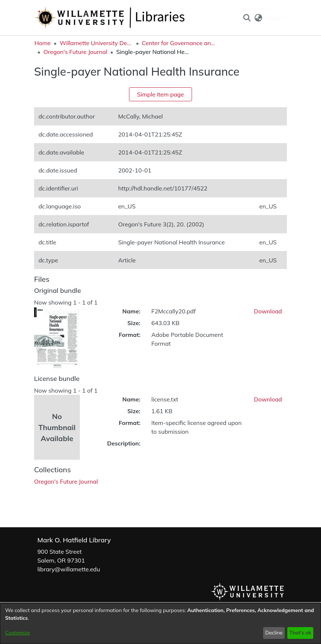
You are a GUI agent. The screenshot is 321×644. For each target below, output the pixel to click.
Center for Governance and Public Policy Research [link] (178, 43)
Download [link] (268, 311)
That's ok (300, 633)
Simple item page (160, 94)
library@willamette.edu (69, 569)
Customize (18, 633)
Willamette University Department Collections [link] (96, 43)
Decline (274, 633)
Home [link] (43, 43)
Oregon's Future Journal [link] (75, 52)
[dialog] (160, 623)
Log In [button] (275, 18)
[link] (66, 481)
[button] (247, 18)
